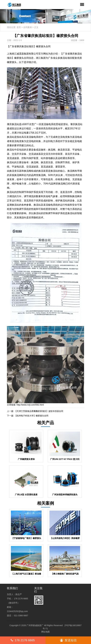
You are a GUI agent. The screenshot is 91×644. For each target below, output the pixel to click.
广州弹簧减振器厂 (35, 625)
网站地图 (45, 632)
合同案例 (28, 27)
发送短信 (68, 640)
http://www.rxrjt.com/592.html (30, 405)
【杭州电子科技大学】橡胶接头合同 (31, 416)
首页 (19, 27)
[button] (82, 5)
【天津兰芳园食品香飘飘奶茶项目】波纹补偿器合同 (39, 411)
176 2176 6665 (23, 640)
